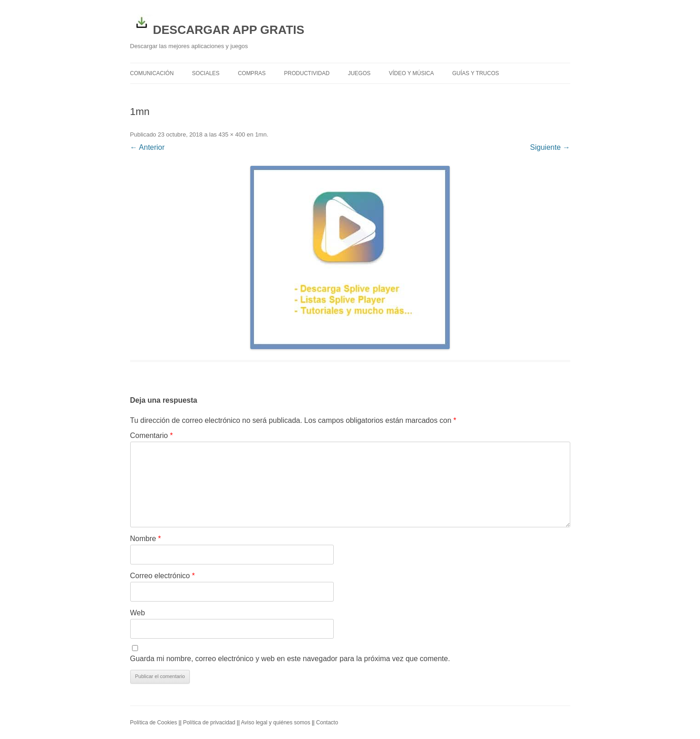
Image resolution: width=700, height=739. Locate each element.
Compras (252, 73)
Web (138, 613)
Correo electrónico (163, 576)
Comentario (152, 435)
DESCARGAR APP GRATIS (217, 24)
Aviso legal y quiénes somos (275, 723)
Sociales (206, 73)
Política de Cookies (154, 723)
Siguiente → (550, 147)
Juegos (359, 73)
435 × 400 (231, 134)
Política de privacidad (209, 723)
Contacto (327, 723)
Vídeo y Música (411, 73)
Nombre (146, 539)
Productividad (307, 73)
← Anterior (148, 147)
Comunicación (152, 73)
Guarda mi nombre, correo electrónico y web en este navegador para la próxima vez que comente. (290, 659)
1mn (261, 134)
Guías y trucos (476, 73)
